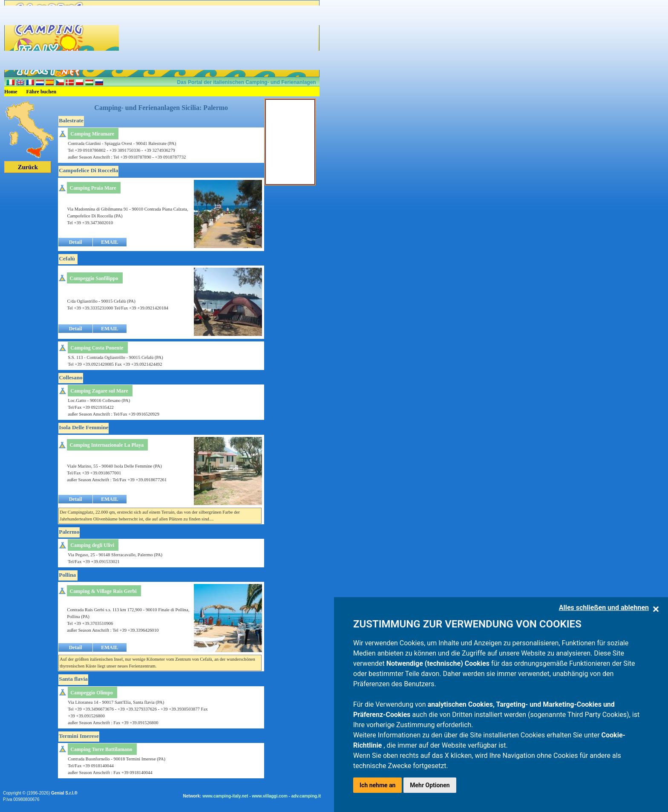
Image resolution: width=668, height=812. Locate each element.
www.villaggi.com (270, 796)
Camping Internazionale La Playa (107, 445)
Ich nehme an (377, 785)
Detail (76, 242)
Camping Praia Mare (93, 188)
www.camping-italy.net (225, 796)
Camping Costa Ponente (97, 348)
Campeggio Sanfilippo (94, 278)
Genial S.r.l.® (64, 793)
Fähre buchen (42, 92)
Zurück (28, 167)
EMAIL (110, 242)
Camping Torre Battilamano (101, 749)
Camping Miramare (92, 134)
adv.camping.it (306, 796)
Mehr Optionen (430, 785)
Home (11, 92)
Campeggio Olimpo (92, 693)
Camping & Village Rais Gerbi (103, 591)
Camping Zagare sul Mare (99, 391)
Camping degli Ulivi (92, 545)
